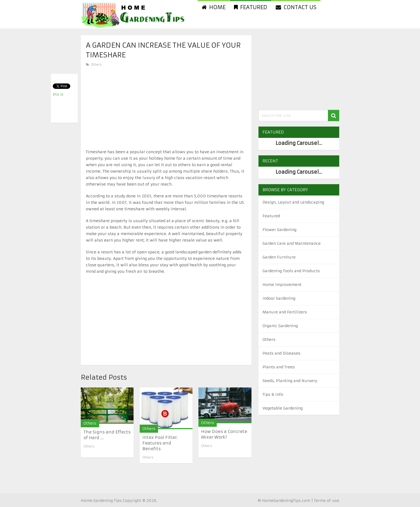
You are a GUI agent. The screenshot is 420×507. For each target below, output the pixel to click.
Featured (251, 7)
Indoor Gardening (279, 298)
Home (214, 7)
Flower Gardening (279, 230)
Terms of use (327, 501)
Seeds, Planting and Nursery (290, 381)
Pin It (58, 95)
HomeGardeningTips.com (286, 501)
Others (96, 64)
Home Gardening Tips (101, 501)
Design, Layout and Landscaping (293, 202)
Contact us (296, 7)
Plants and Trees (279, 367)
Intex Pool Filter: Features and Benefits (160, 443)
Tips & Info (273, 394)
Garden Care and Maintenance (292, 243)
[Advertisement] (166, 108)
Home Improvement (282, 285)
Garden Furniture (279, 257)
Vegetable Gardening (283, 408)
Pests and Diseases (281, 353)
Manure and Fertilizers (285, 312)
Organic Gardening (280, 326)
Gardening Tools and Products (291, 271)
